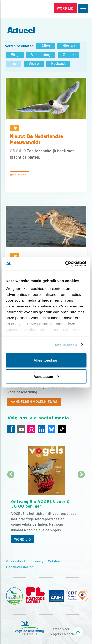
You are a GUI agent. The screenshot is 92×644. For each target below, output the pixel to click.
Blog (15, 55)
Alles (46, 46)
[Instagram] (31, 429)
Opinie (68, 55)
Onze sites (15, 561)
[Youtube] (21, 429)
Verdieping (41, 55)
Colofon (54, 561)
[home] (25, 9)
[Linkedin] (41, 429)
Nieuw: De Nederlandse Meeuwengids (36, 139)
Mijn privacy (34, 561)
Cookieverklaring (20, 567)
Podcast (58, 64)
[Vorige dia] (11, 511)
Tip (13, 64)
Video (34, 64)
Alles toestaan (46, 360)
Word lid (23, 539)
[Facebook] (11, 429)
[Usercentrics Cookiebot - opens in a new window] (66, 264)
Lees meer (18, 175)
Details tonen (65, 345)
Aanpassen (46, 376)
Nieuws (69, 46)
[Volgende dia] (81, 511)
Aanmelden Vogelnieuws (34, 402)
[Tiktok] (62, 429)
